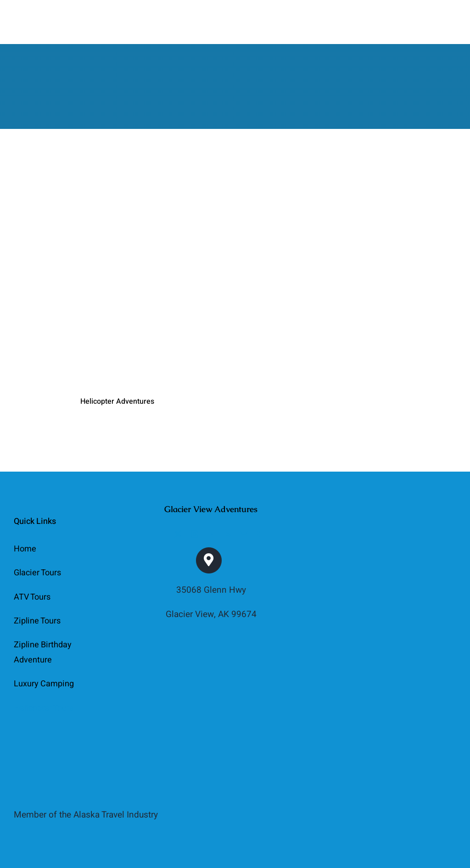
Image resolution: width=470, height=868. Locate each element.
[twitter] (178, 534)
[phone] (261, 534)
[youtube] (211, 534)
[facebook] (162, 534)
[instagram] (195, 534)
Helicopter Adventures (117, 401)
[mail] (244, 534)
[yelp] (228, 534)
